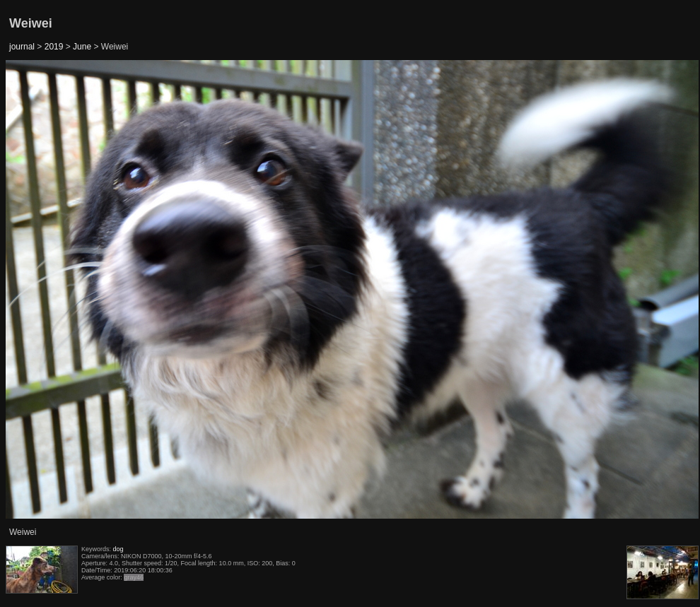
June (82, 47)
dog (118, 549)
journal (22, 47)
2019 (54, 47)
